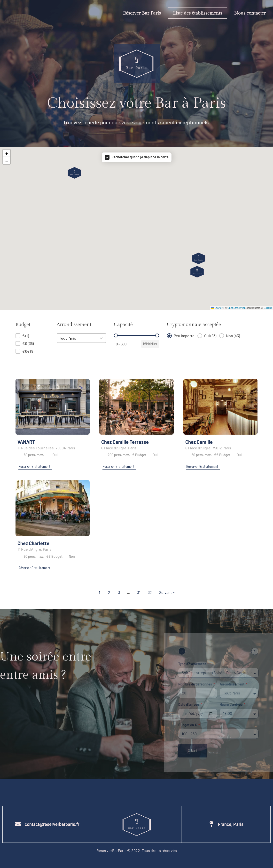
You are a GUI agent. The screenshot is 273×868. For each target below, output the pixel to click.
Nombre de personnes (195, 684)
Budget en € (188, 725)
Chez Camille (199, 442)
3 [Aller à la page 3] (119, 592)
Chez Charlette (33, 543)
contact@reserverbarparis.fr (52, 824)
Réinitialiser (150, 344)
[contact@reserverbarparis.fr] (18, 824)
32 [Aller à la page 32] (150, 592)
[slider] (116, 335)
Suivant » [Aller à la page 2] (167, 592)
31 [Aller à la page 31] (139, 592)
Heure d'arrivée (232, 705)
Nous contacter (250, 13)
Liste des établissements (198, 13)
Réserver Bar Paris (142, 13)
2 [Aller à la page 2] (109, 592)
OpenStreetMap (237, 308)
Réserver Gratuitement (34, 466)
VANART (26, 442)
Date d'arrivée (189, 705)
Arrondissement (232, 684)
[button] (74, 173)
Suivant (193, 750)
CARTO (268, 308)
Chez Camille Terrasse (125, 442)
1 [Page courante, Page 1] (100, 592)
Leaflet (217, 308)
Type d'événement (192, 664)
